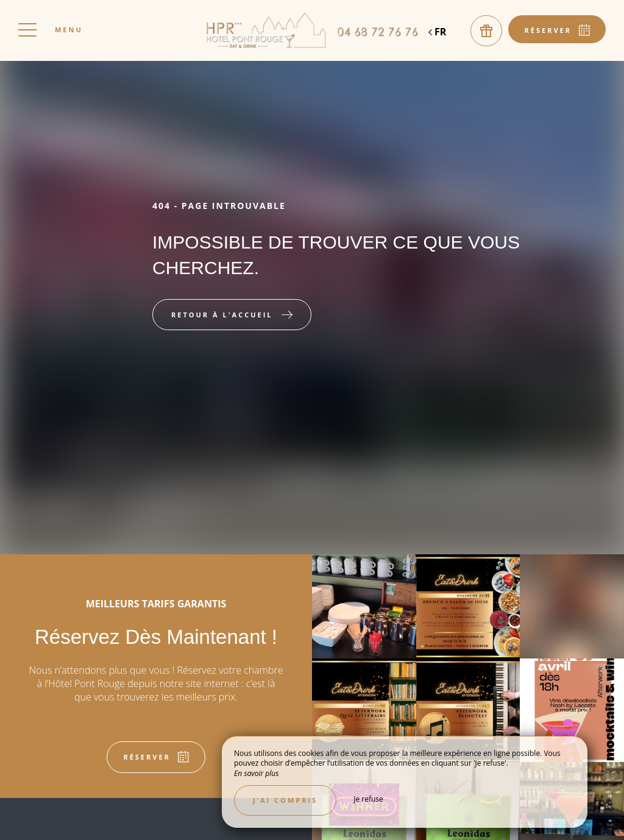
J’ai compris (285, 800)
